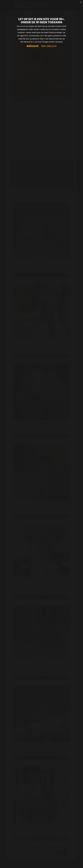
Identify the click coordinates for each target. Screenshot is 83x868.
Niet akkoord (49, 46)
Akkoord (33, 46)
